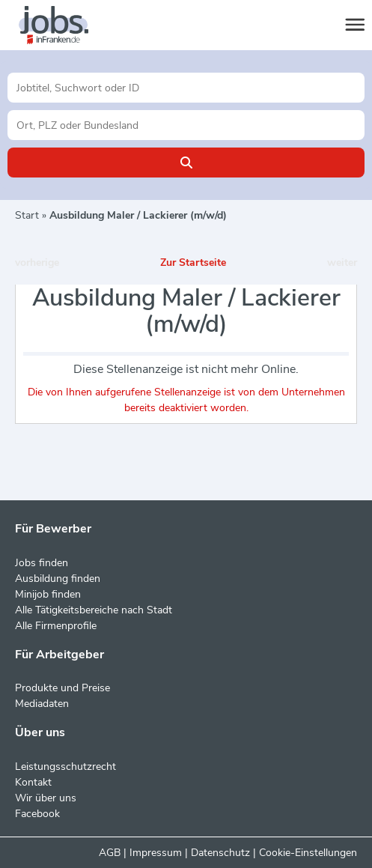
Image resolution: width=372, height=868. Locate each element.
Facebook (37, 814)
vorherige (37, 262)
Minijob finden (48, 594)
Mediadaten (42, 704)
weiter (342, 262)
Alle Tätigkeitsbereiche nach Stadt (94, 610)
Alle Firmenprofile (56, 626)
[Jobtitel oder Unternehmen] (186, 88)
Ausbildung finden (58, 579)
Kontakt (33, 782)
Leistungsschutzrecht (65, 767)
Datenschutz (220, 853)
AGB (110, 853)
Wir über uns (46, 798)
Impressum (156, 853)
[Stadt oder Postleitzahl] (186, 125)
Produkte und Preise (62, 688)
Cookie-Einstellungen (308, 853)
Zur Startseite (193, 262)
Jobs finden (42, 563)
